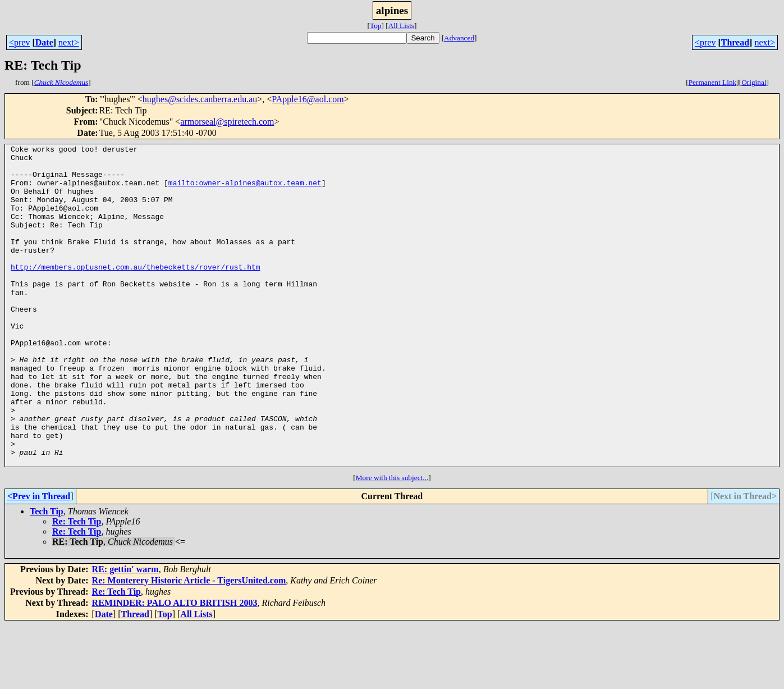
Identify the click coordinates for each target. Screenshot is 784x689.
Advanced (459, 38)
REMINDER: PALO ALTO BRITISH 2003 (175, 667)
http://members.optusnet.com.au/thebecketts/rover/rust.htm (136, 292)
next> (69, 42)
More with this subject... (392, 542)
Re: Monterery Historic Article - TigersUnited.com (189, 644)
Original (754, 82)
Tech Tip (47, 575)
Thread (735, 42)
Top (376, 26)
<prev (19, 42)
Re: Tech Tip (77, 585)
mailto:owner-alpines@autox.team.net (245, 191)
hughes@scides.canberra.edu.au (200, 99)
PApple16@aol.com (308, 99)
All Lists (401, 26)
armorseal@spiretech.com (227, 122)
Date (44, 42)
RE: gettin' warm (125, 633)
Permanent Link (713, 82)
